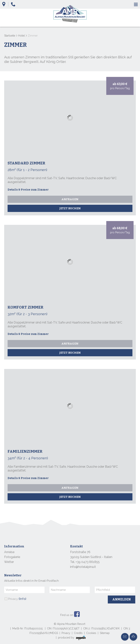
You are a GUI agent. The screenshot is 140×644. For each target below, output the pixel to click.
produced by (72, 638)
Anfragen (70, 199)
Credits (78, 633)
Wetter (9, 562)
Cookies (91, 633)
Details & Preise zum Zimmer (28, 190)
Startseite (10, 36)
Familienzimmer (25, 451)
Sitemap (105, 633)
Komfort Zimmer (25, 307)
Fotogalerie (12, 557)
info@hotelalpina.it (83, 567)
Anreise (9, 552)
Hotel (22, 36)
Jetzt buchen (70, 208)
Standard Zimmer (26, 163)
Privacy (17, 599)
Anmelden (122, 599)
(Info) (22, 599)
